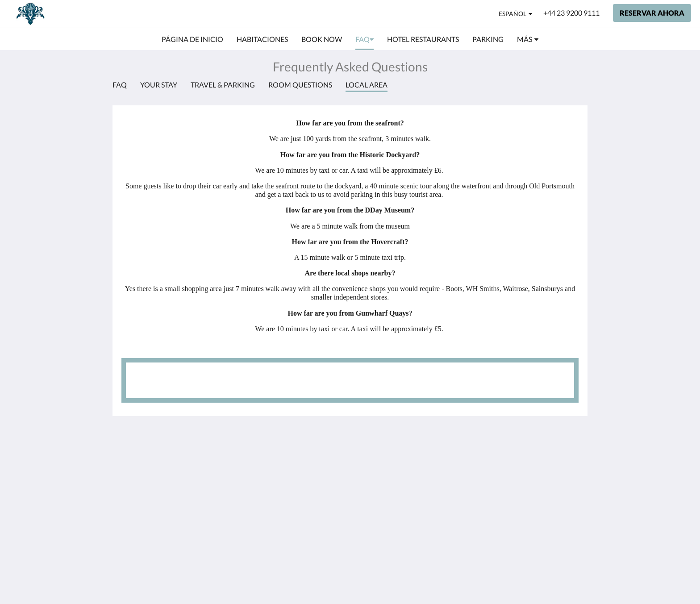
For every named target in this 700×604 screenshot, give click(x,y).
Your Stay (159, 85)
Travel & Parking (223, 85)
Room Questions (300, 85)
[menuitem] (192, 39)
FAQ (120, 85)
